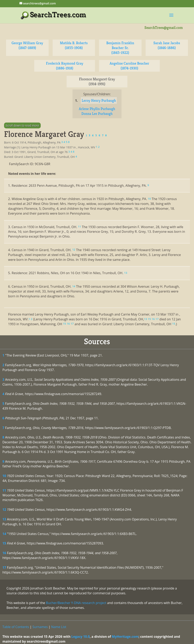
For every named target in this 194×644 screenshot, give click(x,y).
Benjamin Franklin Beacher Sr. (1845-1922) (120, 48)
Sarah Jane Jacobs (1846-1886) (167, 45)
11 (4, 490)
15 (4, 543)
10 (4, 476)
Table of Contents (16, 627)
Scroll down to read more (22, 125)
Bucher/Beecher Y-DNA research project (76, 603)
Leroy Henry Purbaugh (99, 100)
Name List (59, 627)
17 (4, 567)
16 (4, 553)
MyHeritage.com (125, 637)
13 (4, 519)
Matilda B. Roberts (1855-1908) (74, 45)
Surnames (40, 627)
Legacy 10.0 (80, 637)
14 (4, 534)
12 (4, 510)
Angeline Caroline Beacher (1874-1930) (129, 66)
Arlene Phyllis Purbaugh (97, 109)
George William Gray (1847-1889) (27, 45)
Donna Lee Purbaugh (97, 114)
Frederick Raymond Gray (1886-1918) (65, 66)
